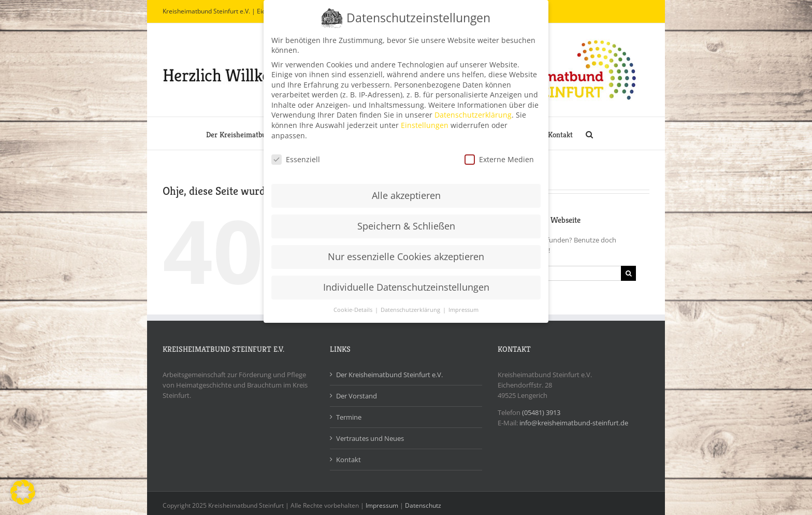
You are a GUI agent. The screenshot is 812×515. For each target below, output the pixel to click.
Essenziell (296, 155)
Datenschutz (423, 505)
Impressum (382, 505)
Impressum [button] (463, 306)
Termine (349, 417)
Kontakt (349, 460)
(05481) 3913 (541, 412)
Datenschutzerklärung (473, 111)
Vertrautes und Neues (370, 438)
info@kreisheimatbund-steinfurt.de (574, 423)
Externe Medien (499, 155)
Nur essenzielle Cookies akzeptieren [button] (406, 252)
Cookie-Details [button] (354, 306)
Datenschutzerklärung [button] (411, 306)
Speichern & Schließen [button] (406, 222)
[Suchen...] (553, 273)
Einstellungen (425, 121)
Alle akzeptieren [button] (406, 191)
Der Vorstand (357, 396)
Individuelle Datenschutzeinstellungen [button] (406, 283)
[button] (589, 133)
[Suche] (628, 273)
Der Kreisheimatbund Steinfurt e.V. (389, 375)
